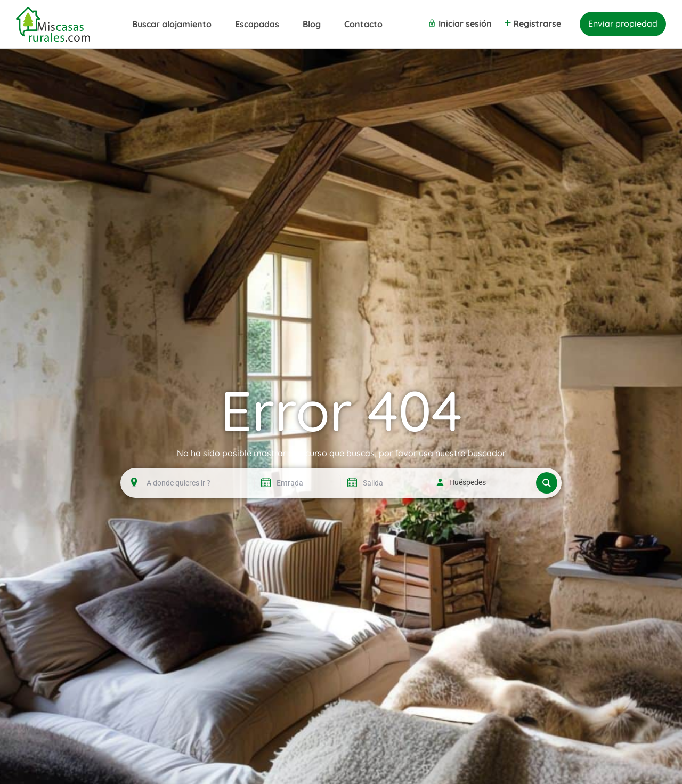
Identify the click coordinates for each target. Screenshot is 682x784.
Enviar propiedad (623, 23)
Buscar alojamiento (172, 24)
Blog (312, 24)
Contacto (363, 24)
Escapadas (257, 24)
